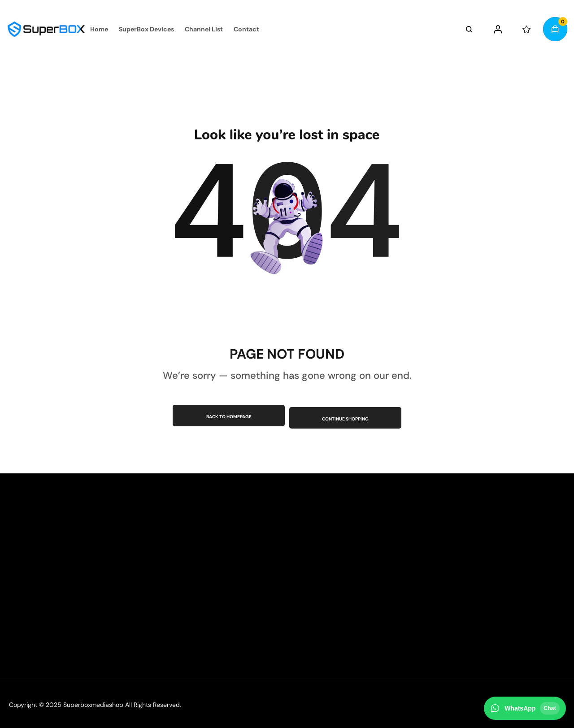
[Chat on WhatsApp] (525, 708)
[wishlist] (526, 29)
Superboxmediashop (93, 702)
